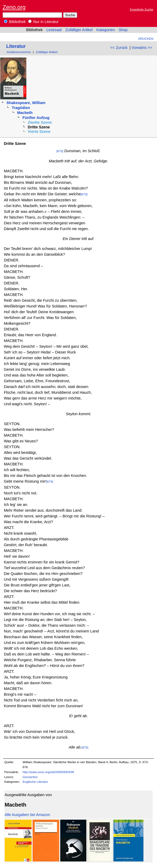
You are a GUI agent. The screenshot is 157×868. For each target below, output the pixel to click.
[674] (50, 481)
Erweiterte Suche (141, 9)
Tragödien (21, 108)
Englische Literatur (35, 782)
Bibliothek (15, 22)
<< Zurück (119, 48)
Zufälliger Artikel (79, 30)
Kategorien (105, 30)
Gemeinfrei (30, 777)
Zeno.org (14, 7)
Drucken (146, 39)
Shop (123, 30)
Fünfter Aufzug (36, 118)
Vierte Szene (39, 132)
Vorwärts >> (142, 48)
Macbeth (25, 113)
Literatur (16, 46)
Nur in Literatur (43, 22)
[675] (85, 747)
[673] (60, 151)
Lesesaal (54, 30)
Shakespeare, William (26, 103)
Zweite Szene (40, 122)
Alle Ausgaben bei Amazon (27, 815)
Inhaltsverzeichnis (19, 52)
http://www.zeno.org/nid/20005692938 (48, 772)
